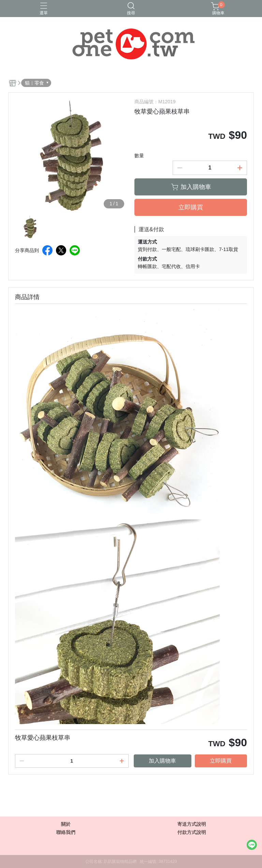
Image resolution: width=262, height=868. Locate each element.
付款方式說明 (192, 832)
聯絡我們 (66, 832)
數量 (139, 156)
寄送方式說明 (192, 824)
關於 (66, 824)
